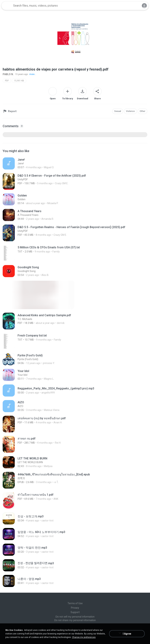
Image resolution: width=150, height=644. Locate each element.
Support (75, 612)
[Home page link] (7, 6)
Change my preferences (84, 637)
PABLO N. (8, 74)
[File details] (75, 163)
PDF (7, 81)
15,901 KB (19, 81)
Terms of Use (75, 603)
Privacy (75, 608)
